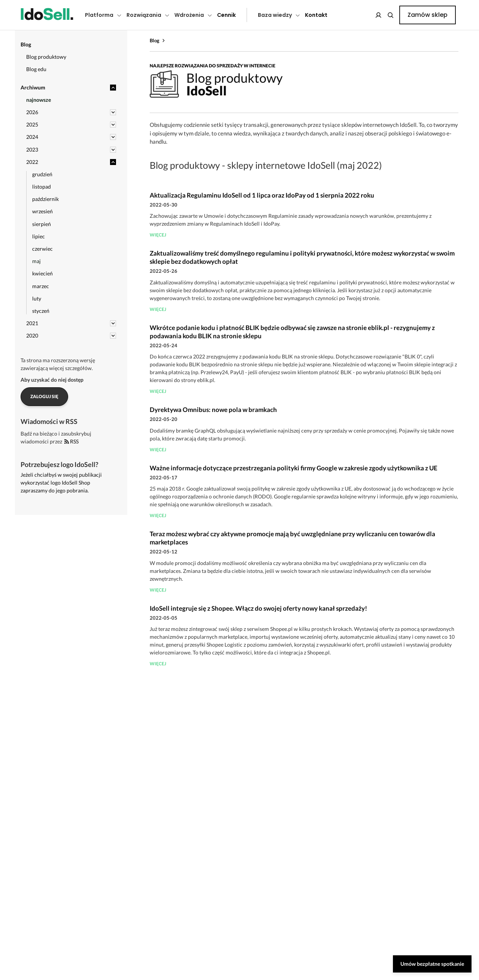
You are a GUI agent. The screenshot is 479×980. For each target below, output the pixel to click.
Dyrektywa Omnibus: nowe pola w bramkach (213, 410)
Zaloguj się (44, 396)
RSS (71, 441)
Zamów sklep (428, 15)
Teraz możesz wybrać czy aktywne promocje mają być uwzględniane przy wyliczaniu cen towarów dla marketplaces (292, 538)
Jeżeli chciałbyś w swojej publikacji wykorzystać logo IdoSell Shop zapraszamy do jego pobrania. (61, 483)
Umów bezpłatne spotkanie (432, 964)
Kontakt (316, 15)
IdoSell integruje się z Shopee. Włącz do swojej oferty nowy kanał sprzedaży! (258, 608)
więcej (158, 235)
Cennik (226, 15)
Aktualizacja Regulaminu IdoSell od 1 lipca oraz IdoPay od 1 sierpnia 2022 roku (262, 195)
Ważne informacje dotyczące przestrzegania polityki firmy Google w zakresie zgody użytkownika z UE (294, 468)
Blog (155, 40)
